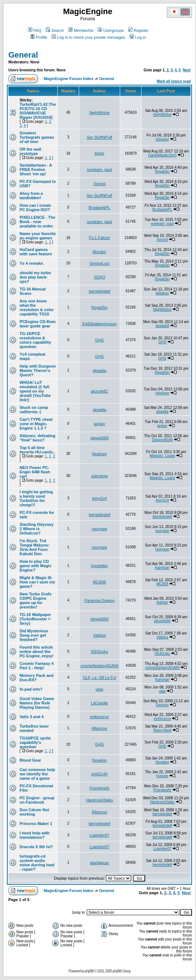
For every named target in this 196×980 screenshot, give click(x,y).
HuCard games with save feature (36, 252)
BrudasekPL (99, 208)
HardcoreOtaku (100, 800)
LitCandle (99, 703)
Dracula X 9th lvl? (36, 847)
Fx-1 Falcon (99, 238)
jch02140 (100, 774)
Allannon (100, 728)
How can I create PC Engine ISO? (35, 208)
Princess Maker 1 (36, 824)
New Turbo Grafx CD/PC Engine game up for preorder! (36, 600)
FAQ (35, 30)
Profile (39, 37)
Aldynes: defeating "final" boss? (37, 438)
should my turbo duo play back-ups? (35, 277)
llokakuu (162, 293)
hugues (162, 776)
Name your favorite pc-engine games (38, 236)
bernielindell (100, 291)
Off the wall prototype (30, 151)
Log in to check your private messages (88, 37)
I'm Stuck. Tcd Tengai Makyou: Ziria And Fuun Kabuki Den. (34, 547)
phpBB (89, 971)
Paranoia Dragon (99, 600)
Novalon (99, 760)
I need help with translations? (35, 835)
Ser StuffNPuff (99, 137)
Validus (99, 635)
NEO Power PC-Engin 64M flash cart (35, 472)
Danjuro (162, 705)
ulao (100, 689)
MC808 (99, 582)
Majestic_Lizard (162, 456)
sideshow (99, 476)
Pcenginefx (99, 788)
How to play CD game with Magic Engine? (36, 566)
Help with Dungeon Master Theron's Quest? (38, 370)
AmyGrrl (99, 498)
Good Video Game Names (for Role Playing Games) (37, 703)
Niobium (99, 454)
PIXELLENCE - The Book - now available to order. (37, 222)
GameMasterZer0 (162, 155)
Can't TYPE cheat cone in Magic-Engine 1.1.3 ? (36, 424)
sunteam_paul (99, 169)
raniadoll (162, 326)
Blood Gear (30, 760)
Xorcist (99, 184)
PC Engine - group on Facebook (37, 800)
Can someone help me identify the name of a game (37, 774)
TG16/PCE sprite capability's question (35, 742)
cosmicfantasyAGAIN (99, 666)
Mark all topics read (174, 81)
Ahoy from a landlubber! (31, 196)
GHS (99, 340)
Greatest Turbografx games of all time (37, 137)
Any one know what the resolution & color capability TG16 (37, 307)
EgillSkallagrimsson (99, 324)
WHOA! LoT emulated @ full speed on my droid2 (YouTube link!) (35, 391)
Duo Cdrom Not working (34, 812)
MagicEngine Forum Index (68, 79)
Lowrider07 (99, 835)
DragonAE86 (162, 440)
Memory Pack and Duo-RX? (37, 678)
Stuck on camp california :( (34, 410)
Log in (138, 37)
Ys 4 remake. (32, 263)
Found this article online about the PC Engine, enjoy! (37, 652)
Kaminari (162, 568)
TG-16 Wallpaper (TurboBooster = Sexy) (35, 619)
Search (55, 30)
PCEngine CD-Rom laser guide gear (38, 324)
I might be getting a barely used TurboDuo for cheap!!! (36, 498)
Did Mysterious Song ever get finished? (34, 635)
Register (138, 30)
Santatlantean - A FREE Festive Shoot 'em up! (36, 169)
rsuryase (99, 529)
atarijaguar (99, 863)
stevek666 (99, 438)
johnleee (162, 393)
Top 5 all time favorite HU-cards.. (37, 450)
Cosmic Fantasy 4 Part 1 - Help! (37, 666)
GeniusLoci (99, 263)
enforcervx (99, 717)
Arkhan (162, 602)
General (23, 55)
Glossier (162, 139)
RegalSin (162, 171)
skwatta (99, 370)
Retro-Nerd (162, 730)
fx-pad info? (31, 689)
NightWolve (99, 113)
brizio (99, 153)
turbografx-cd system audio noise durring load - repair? (37, 863)
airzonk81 (99, 391)
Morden (99, 252)
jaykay (99, 424)
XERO (99, 277)
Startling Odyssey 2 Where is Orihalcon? (37, 529)
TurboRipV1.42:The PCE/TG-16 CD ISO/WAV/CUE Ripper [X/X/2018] (38, 111)
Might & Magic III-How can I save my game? (37, 582)
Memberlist (81, 30)
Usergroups (111, 30)
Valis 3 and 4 (32, 717)
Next (187, 70)
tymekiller (99, 566)
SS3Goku (99, 652)
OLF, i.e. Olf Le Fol (99, 678)
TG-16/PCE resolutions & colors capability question (35, 340)
